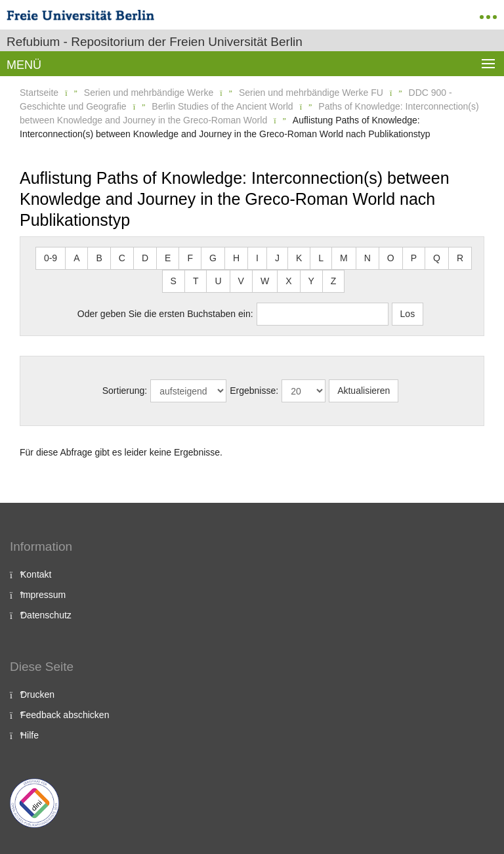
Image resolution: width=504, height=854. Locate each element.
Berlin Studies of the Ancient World (222, 106)
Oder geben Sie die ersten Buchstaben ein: (165, 314)
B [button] (99, 258)
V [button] (241, 281)
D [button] (145, 258)
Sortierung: (125, 391)
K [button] (299, 258)
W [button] (265, 281)
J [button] (277, 258)
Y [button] (311, 281)
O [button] (391, 258)
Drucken (37, 694)
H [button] (236, 258)
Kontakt (36, 574)
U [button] (218, 281)
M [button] (344, 258)
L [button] (321, 258)
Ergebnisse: (254, 391)
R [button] (460, 258)
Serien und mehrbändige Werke (149, 93)
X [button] (288, 281)
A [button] (76, 258)
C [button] (122, 258)
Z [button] (334, 281)
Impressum (43, 595)
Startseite (39, 93)
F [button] (190, 258)
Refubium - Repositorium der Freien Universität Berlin (155, 42)
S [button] (174, 281)
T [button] (196, 281)
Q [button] (437, 258)
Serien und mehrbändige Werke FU (311, 93)
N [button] (367, 258)
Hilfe (30, 735)
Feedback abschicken (65, 715)
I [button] (257, 258)
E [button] (168, 258)
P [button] (414, 258)
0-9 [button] (51, 258)
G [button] (213, 258)
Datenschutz (46, 615)
